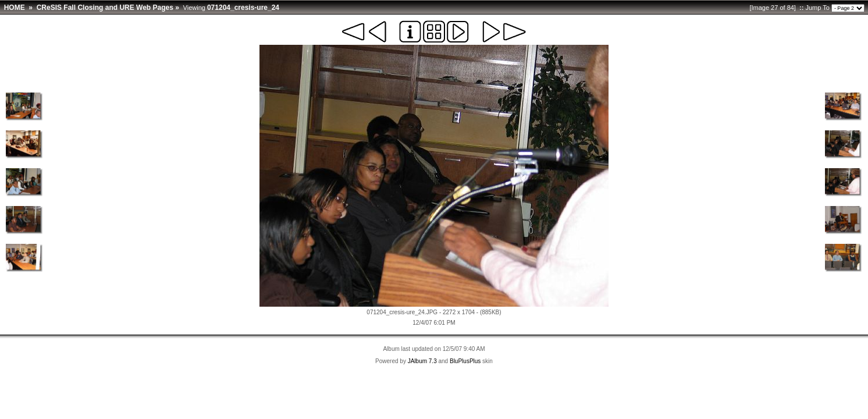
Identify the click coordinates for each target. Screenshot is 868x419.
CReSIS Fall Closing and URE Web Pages (105, 8)
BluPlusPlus (465, 361)
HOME (15, 8)
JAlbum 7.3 (422, 361)
